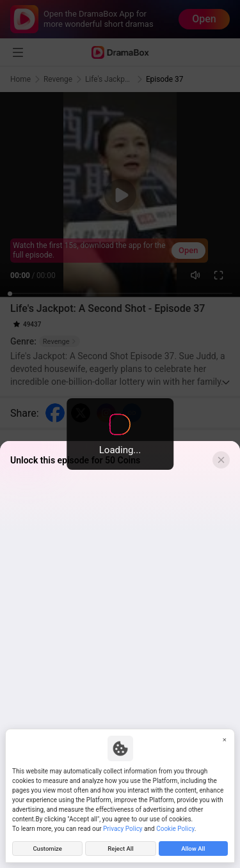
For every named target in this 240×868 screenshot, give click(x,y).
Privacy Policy (123, 829)
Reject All (120, 849)
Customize (47, 849)
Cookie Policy (175, 829)
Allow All (193, 849)
